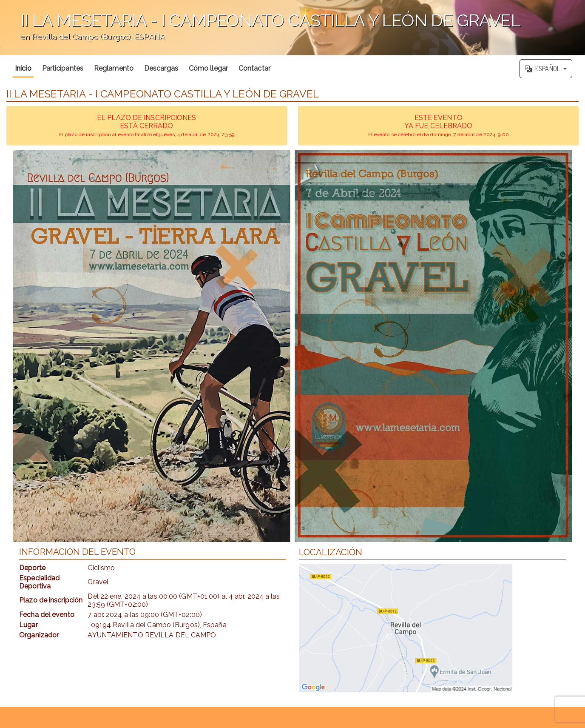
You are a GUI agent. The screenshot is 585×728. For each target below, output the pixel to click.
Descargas (161, 68)
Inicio (23, 68)
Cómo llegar (208, 68)
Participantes (63, 68)
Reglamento (114, 68)
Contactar (254, 68)
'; (292, 28)
